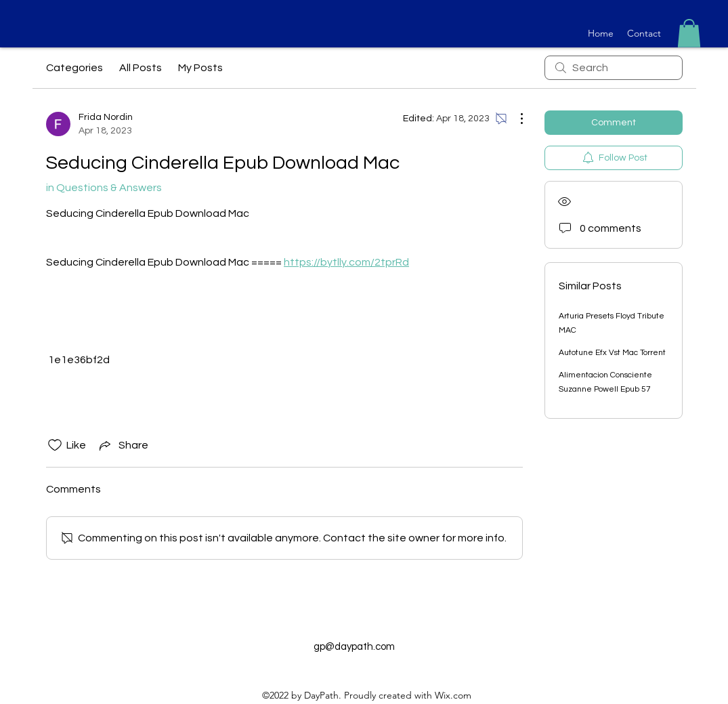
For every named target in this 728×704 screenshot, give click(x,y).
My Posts (200, 68)
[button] (689, 33)
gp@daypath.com (354, 647)
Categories (74, 68)
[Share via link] (123, 445)
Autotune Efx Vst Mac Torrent (612, 353)
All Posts (141, 68)
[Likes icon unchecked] (55, 445)
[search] (614, 68)
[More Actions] (515, 119)
